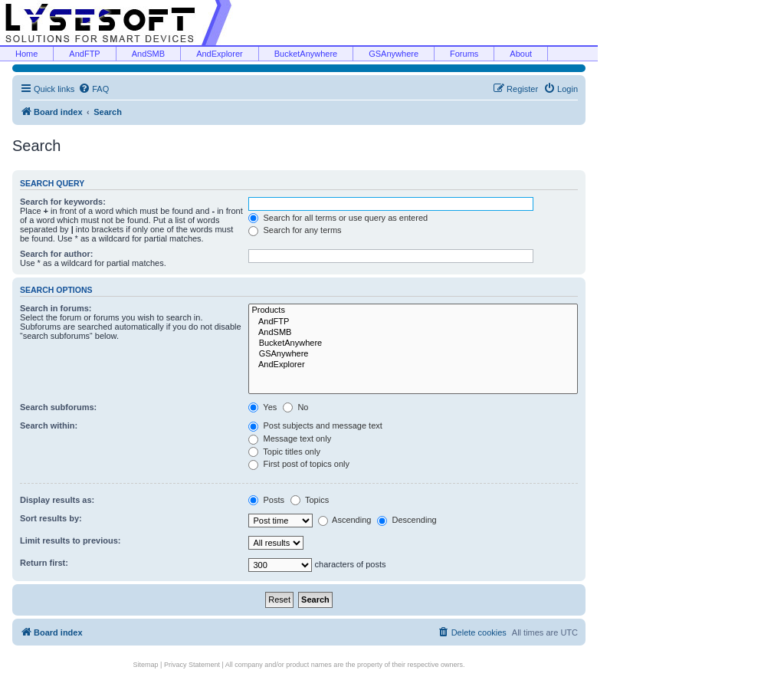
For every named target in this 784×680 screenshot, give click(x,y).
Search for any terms (295, 230)
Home (26, 54)
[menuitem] (93, 89)
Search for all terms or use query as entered (338, 218)
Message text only (290, 439)
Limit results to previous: (70, 540)
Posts (266, 500)
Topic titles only (284, 452)
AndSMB (148, 54)
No (295, 407)
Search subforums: (58, 407)
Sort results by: (51, 518)
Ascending (345, 520)
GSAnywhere (394, 54)
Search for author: (56, 254)
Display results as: (57, 500)
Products (413, 310)
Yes (262, 407)
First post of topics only (299, 464)
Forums (464, 54)
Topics (310, 500)
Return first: (44, 563)
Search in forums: (56, 308)
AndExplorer (220, 54)
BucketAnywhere (306, 54)
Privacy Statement (192, 665)
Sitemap (146, 665)
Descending (407, 520)
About (521, 54)
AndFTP (84, 54)
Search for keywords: (63, 202)
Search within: (49, 425)
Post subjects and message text (315, 425)
